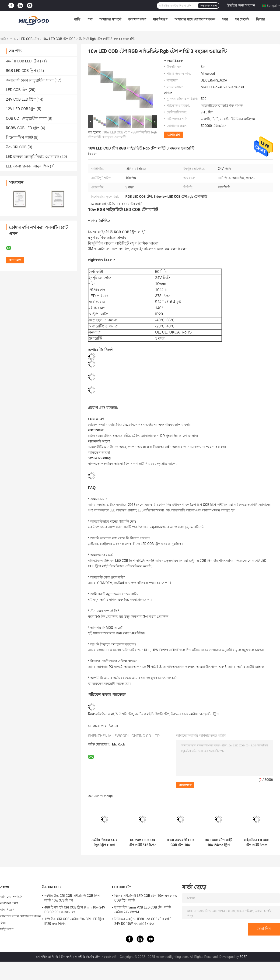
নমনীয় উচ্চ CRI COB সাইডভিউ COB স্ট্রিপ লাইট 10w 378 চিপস (72, 898)
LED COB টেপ (29, 39)
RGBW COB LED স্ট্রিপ (23, 128)
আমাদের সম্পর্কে (110, 19)
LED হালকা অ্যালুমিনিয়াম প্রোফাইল (33, 157)
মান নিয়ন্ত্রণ (160, 19)
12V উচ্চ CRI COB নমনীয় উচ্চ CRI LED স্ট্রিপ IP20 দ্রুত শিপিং (74, 921)
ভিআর (260, 19)
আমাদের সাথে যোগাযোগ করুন (195, 19)
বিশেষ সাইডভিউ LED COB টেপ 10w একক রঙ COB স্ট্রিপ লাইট (146, 898)
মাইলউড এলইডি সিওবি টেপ (114, 714)
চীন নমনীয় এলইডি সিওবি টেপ (80, 957)
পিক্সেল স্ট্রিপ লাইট (19, 138)
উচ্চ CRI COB (16, 147)
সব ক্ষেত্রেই (242, 19)
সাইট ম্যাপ (7, 929)
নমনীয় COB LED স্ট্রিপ (23, 61)
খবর (225, 19)
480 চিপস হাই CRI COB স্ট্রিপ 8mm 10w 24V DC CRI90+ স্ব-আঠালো (75, 910)
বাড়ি (77, 19)
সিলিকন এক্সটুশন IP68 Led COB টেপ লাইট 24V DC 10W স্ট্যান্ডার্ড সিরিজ (143, 921)
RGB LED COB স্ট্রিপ (21, 71)
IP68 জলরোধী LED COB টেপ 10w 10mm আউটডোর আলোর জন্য (181, 843)
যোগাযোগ (174, 135)
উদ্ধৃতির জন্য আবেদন (241, 5)
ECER (244, 957)
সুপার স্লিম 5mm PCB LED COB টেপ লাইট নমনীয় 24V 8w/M (143, 910)
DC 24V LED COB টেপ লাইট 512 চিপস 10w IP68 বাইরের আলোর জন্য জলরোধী (142, 843)
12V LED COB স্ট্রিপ (21, 109)
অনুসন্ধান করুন (208, 6)
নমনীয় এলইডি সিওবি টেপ (152, 714)
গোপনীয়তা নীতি (47, 957)
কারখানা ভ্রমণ (137, 19)
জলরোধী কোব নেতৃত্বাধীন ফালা (30, 80)
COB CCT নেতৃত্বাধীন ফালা (26, 118)
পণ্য (90, 19)
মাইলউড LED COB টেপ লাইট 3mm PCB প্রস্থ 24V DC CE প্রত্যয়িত (257, 843)
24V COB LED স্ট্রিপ (21, 99)
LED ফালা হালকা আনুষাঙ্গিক (27, 166)
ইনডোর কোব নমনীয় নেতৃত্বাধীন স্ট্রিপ (195, 714)
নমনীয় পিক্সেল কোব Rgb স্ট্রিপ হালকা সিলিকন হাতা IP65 (104, 843)
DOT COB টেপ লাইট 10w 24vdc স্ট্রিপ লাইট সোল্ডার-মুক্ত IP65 (219, 843)
